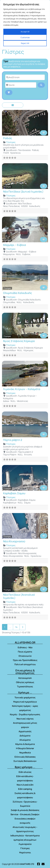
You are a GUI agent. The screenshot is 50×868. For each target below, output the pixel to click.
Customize (25, 37)
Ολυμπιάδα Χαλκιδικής (17, 293)
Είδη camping (25, 789)
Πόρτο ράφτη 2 (13, 440)
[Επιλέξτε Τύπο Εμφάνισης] (13, 105)
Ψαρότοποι (25, 853)
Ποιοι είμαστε (25, 652)
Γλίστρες (7, 133)
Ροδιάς (8, 138)
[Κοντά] (21, 85)
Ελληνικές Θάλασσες (25, 757)
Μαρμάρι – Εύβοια (14, 245)
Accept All (25, 32)
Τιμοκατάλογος (25, 686)
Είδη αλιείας (25, 772)
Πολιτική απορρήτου (25, 664)
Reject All (25, 43)
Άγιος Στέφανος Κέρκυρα (19, 341)
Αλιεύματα (25, 740)
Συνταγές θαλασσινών (25, 761)
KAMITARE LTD (27, 864)
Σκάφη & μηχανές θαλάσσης (25, 810)
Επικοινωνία (25, 656)
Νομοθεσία (25, 753)
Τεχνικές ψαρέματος (25, 697)
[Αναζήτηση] (25, 77)
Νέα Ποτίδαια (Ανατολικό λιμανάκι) (19, 596)
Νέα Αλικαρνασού (14, 541)
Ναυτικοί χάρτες (25, 719)
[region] (25, 24)
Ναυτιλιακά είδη (25, 785)
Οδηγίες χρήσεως (25, 682)
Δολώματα (25, 736)
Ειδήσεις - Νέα (25, 647)
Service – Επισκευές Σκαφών (25, 814)
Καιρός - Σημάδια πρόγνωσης (25, 714)
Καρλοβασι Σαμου (14, 493)
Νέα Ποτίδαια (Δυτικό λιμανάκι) (23, 192)
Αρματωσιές (25, 731)
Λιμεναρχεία (25, 844)
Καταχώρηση (25, 678)
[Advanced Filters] (9, 92)
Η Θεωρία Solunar (25, 748)
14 (16, 627)
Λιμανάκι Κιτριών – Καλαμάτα (22, 389)
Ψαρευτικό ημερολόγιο (25, 702)
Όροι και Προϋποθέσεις (25, 660)
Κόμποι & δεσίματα (25, 744)
